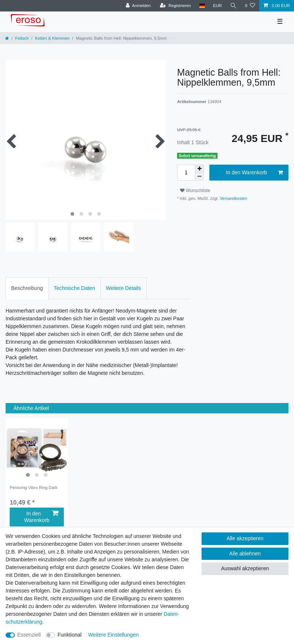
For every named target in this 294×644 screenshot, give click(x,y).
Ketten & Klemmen (52, 38)
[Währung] (218, 6)
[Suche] (233, 6)
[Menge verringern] (199, 177)
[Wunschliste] (250, 6)
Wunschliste (195, 191)
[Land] (202, 6)
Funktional (70, 635)
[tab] (27, 288)
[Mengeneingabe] (186, 173)
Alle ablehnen (245, 554)
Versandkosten (233, 198)
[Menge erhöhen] (199, 169)
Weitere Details (123, 288)
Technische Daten (74, 288)
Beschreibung (27, 288)
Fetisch (22, 38)
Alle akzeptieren (245, 538)
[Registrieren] (175, 6)
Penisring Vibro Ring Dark (34, 488)
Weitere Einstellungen (114, 635)
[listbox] (37, 450)
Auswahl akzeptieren (245, 568)
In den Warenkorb (254, 173)
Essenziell (29, 635)
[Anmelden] (138, 6)
